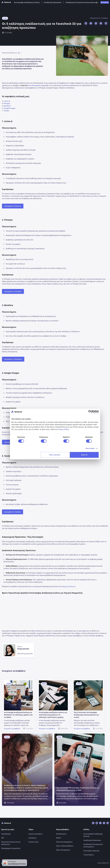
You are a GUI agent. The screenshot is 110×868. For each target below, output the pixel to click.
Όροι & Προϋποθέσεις (65, 846)
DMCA (58, 838)
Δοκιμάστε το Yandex (13, 512)
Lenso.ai (7, 101)
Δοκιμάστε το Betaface (13, 359)
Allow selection (55, 455)
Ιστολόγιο (32, 838)
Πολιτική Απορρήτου (64, 842)
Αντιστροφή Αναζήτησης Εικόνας (27, 2)
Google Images (10, 108)
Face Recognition (35, 85)
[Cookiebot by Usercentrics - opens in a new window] (90, 412)
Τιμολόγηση (6, 834)
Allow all (84, 455)
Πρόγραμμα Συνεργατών (11, 848)
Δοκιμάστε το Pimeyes (13, 291)
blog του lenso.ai (69, 586)
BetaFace (7, 106)
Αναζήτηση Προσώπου (53, 2)
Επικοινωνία (33, 842)
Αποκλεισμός (61, 834)
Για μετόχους (89, 855)
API (3, 838)
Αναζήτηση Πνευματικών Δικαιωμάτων (81, 2)
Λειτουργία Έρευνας (91, 851)
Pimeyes (7, 103)
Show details (90, 448)
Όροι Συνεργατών (63, 850)
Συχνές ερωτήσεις (36, 834)
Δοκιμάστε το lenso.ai (13, 206)
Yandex (6, 111)
